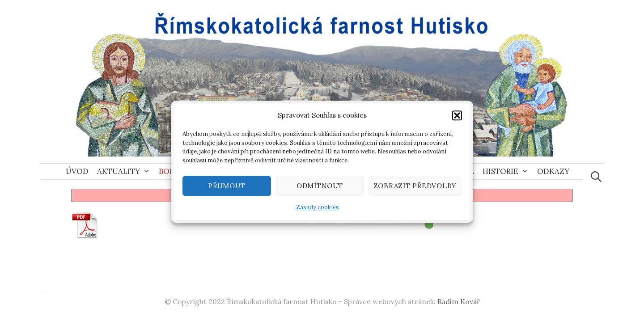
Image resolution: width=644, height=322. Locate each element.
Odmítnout (320, 188)
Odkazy (553, 171)
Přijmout (227, 188)
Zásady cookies (318, 210)
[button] (457, 118)
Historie (500, 171)
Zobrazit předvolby (415, 188)
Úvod (77, 171)
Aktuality (119, 171)
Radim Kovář (459, 301)
